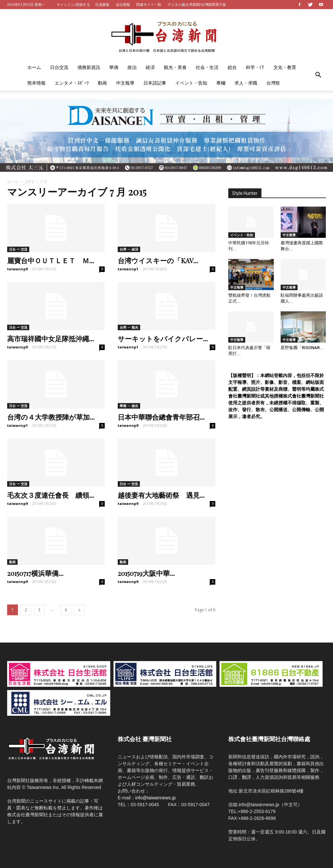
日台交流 (59, 67)
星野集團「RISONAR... (302, 348)
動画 (102, 83)
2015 (30, 182)
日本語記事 (155, 83)
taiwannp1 (128, 269)
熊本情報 (36, 83)
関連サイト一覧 (149, 4)
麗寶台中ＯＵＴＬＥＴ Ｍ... (51, 260)
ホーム (34, 67)
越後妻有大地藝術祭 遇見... (161, 495)
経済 (150, 67)
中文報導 (125, 83)
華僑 (114, 67)
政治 (132, 67)
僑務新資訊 (89, 67)
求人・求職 (246, 83)
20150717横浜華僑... (35, 573)
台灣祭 (273, 83)
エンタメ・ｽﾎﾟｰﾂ (72, 83)
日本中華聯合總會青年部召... (161, 417)
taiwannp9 (17, 269)
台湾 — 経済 (129, 249)
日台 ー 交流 (18, 249)
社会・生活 (207, 67)
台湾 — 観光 (129, 327)
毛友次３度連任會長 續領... (51, 495)
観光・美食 (175, 67)
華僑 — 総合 (129, 406)
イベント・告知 (191, 83)
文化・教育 (285, 67)
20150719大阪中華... (146, 573)
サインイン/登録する (73, 4)
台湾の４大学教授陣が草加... (51, 417)
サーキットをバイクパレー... (163, 338)
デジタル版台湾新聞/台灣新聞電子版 (197, 4)
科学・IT (255, 67)
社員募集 (102, 4)
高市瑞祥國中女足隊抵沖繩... (51, 338)
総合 (232, 67)
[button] (318, 75)
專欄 (221, 83)
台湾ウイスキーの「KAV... (158, 260)
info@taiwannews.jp (156, 798)
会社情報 (123, 4)
